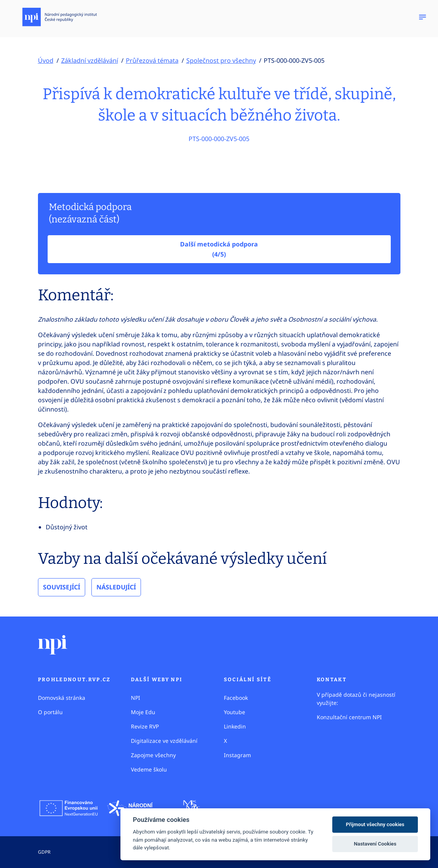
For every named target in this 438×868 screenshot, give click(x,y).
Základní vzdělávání (90, 60)
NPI (136, 698)
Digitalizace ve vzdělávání (164, 741)
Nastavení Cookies (375, 844)
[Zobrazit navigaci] (423, 17)
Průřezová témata (152, 60)
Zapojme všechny (153, 755)
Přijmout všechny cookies (375, 824)
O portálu (50, 712)
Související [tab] (62, 587)
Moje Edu (143, 712)
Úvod (46, 60)
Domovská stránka (62, 698)
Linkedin (235, 726)
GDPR (44, 852)
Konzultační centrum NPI (349, 717)
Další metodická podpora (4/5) (219, 249)
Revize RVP (145, 726)
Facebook (236, 698)
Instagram (237, 755)
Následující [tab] (116, 587)
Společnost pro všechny (221, 60)
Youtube (234, 712)
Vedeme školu (149, 769)
